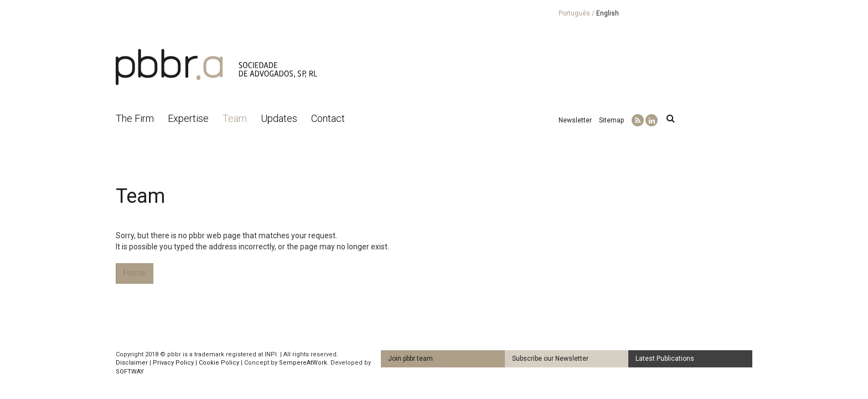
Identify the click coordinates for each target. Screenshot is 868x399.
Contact (328, 118)
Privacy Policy (173, 363)
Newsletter (575, 120)
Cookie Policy (219, 363)
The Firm (135, 118)
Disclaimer (132, 363)
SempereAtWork (303, 363)
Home (135, 273)
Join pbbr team (410, 359)
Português (574, 13)
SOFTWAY (130, 372)
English (608, 13)
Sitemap (611, 120)
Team (235, 118)
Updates (279, 118)
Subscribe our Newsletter (550, 359)
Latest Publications (665, 359)
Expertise (188, 118)
